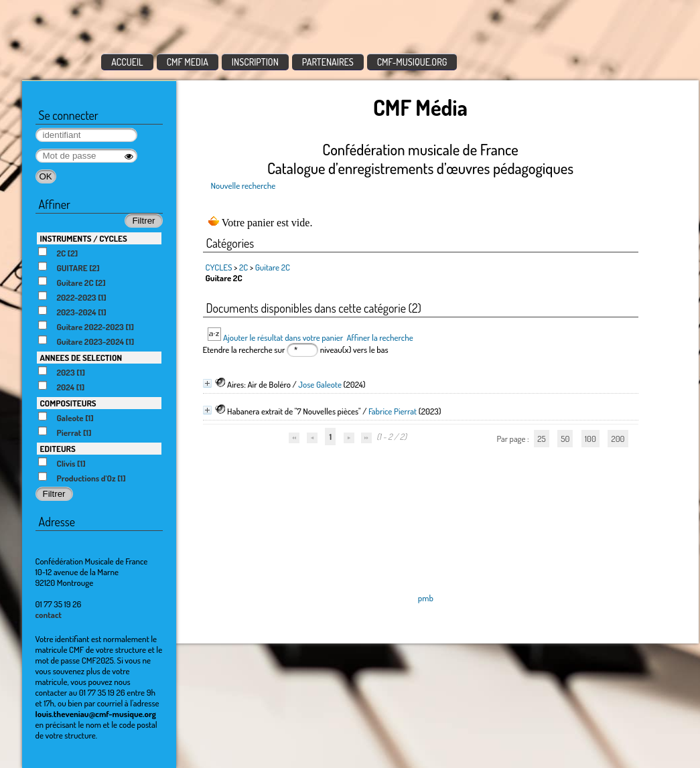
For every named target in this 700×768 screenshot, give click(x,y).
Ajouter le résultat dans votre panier (283, 337)
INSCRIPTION (255, 62)
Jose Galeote (320, 384)
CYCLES (219, 267)
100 (590, 439)
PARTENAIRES (328, 62)
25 (541, 439)
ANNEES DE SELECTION (81, 358)
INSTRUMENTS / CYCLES (84, 238)
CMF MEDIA (188, 62)
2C (243, 267)
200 (618, 439)
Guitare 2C (273, 267)
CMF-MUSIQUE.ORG (412, 62)
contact (49, 615)
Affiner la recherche (379, 337)
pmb (426, 598)
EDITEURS (58, 449)
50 (565, 439)
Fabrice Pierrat (393, 411)
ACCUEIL (127, 62)
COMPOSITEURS (68, 403)
